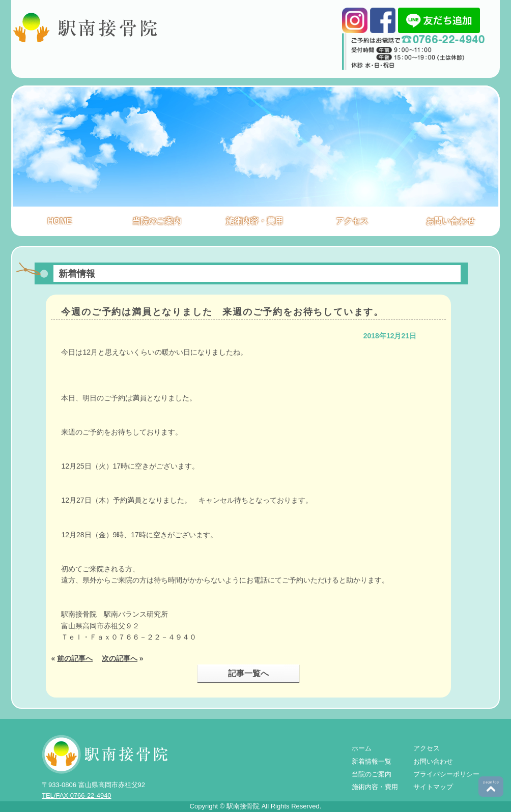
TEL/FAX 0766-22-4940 (77, 795)
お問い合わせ (450, 221)
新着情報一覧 (372, 761)
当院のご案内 (157, 221)
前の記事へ (75, 658)
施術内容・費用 (254, 221)
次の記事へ (120, 658)
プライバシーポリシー (446, 774)
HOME (60, 221)
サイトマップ (433, 787)
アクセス (352, 221)
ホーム (362, 748)
